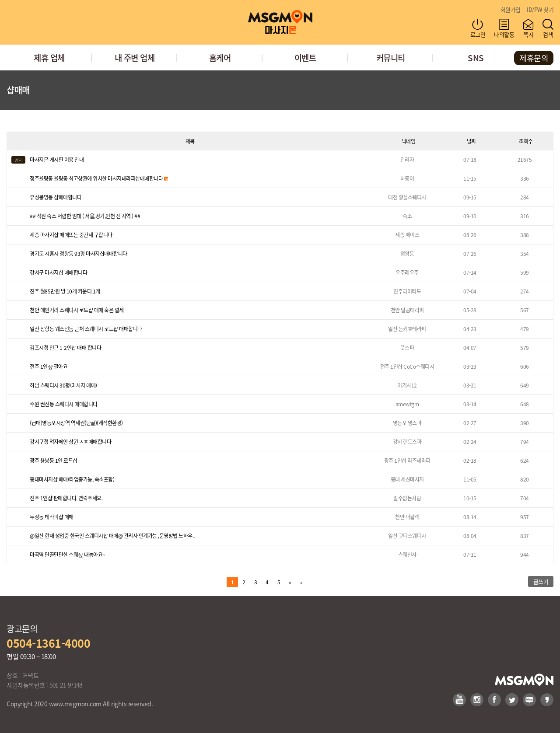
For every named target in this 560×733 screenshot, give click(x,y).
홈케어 (220, 58)
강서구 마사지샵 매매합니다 (58, 272)
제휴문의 (534, 58)
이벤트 (305, 58)
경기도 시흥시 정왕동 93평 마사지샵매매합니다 (79, 253)
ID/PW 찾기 (540, 9)
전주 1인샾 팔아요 (49, 366)
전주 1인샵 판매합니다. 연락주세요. (66, 498)
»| (302, 582)
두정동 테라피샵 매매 (52, 517)
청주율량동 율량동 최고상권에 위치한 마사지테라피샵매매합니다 (99, 178)
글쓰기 (541, 581)
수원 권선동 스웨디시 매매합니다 (64, 404)
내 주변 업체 (135, 58)
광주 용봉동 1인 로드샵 (54, 460)
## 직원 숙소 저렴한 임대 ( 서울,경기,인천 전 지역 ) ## (85, 216)
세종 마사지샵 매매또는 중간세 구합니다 (71, 235)
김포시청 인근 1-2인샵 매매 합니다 (65, 347)
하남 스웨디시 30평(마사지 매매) (63, 385)
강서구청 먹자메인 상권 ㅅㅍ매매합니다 (70, 442)
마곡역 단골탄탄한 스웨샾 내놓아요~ (68, 554)
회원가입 (511, 9)
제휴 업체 (49, 58)
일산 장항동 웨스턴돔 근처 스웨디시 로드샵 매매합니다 (86, 329)
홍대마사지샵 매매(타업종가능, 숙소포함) (72, 479)
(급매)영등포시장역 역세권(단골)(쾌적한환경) (76, 423)
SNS (476, 58)
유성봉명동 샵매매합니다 (56, 197)
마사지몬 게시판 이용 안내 (57, 159)
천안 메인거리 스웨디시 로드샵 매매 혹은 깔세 (77, 310)
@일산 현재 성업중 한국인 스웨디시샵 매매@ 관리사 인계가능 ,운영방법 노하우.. (112, 536)
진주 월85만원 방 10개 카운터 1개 (65, 291)
